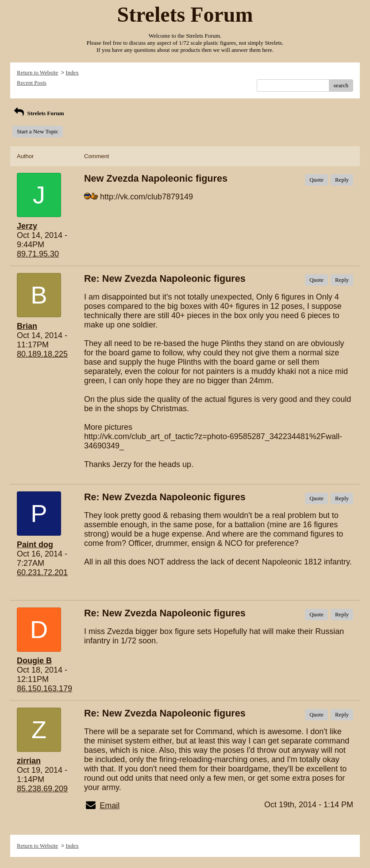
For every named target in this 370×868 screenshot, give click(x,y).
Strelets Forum (38, 113)
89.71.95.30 (38, 254)
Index (72, 72)
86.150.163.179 (44, 689)
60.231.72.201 (42, 572)
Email (110, 806)
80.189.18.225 (42, 354)
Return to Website (37, 72)
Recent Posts (32, 83)
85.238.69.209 (42, 789)
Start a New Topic (38, 131)
